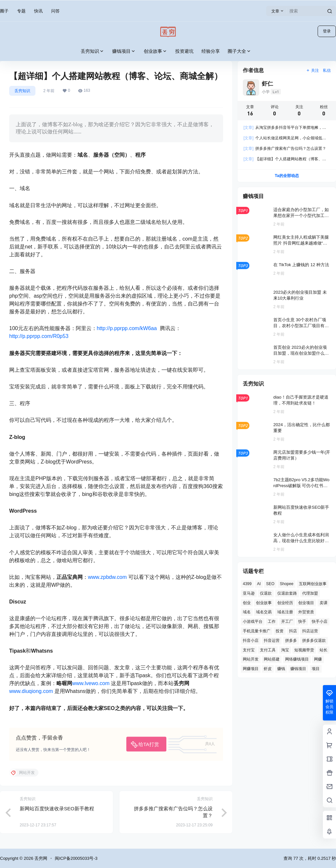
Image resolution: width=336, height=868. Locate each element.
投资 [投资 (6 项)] (280, 631)
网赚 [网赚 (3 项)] (318, 659)
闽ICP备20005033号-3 (76, 858)
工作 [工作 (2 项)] (272, 621)
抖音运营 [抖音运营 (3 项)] (272, 641)
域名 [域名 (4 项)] (247, 612)
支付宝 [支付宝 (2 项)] (249, 650)
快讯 (38, 11)
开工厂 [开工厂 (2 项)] (287, 621)
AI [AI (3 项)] (259, 584)
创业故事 (156, 51)
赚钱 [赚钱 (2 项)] (281, 669)
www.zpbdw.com (107, 577)
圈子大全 (240, 51)
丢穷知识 (93, 51)
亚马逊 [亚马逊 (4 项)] (249, 593)
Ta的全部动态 (287, 176)
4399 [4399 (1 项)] (247, 584)
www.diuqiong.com (31, 691)
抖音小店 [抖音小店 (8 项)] (251, 641)
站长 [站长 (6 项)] (324, 650)
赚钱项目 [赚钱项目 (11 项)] (298, 669)
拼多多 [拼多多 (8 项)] (291, 641)
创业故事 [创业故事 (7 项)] (264, 603)
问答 (55, 11)
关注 (313, 70)
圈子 (4, 11)
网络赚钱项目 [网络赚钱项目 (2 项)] (297, 659)
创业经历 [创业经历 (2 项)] (285, 603)
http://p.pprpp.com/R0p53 (39, 336)
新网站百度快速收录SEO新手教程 (57, 809)
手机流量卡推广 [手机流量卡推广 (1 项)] (257, 631)
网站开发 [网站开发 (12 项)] (251, 659)
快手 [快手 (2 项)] (302, 621)
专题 (21, 11)
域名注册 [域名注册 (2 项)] (285, 612)
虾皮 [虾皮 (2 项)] (268, 669)
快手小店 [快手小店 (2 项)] (320, 621)
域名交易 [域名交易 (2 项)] (264, 612)
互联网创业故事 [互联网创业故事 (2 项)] (313, 584)
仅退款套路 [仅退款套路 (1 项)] (287, 593)
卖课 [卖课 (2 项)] (324, 603)
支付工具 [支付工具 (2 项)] (268, 650)
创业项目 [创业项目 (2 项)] (306, 603)
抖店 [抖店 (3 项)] (293, 631)
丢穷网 (40, 858)
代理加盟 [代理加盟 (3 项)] (310, 593)
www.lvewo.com (91, 683)
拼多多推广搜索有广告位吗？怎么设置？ (285, 148)
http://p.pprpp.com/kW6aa (127, 328)
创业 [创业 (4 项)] (247, 603)
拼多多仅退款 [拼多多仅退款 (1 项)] (314, 641)
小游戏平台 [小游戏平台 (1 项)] (253, 621)
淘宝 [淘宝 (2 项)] (285, 650)
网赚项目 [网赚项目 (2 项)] (251, 669)
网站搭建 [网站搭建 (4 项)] (272, 659)
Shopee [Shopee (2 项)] (287, 584)
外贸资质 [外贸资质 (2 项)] (306, 612)
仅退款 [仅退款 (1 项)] (266, 593)
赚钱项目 (124, 51)
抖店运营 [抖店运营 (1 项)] (310, 631)
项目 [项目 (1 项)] (316, 669)
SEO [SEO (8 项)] (270, 584)
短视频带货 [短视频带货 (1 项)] (304, 650)
